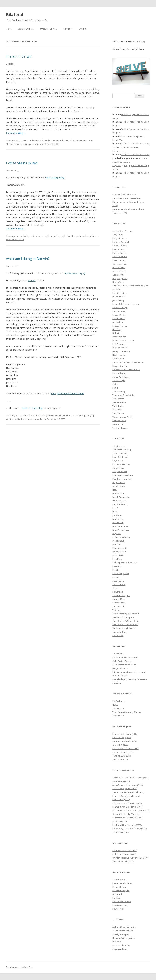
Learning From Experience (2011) (127, 807)
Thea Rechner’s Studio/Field (125, 625)
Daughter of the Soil (122, 479)
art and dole (118, 654)
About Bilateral (25, 29)
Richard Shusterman (122, 902)
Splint (115, 384)
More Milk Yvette (120, 548)
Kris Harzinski (119, 319)
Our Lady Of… (119, 555)
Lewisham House (120, 526)
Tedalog (116, 610)
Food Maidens (119, 493)
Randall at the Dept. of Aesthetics (128, 362)
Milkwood (117, 942)
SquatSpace (118, 708)
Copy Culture (118, 468)
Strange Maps (119, 599)
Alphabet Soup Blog (121, 450)
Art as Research (120, 880)
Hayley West (118, 282)
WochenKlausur (120, 428)
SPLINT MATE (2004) (121, 832)
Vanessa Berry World (122, 417)
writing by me (62, 140)
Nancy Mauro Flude (121, 351)
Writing (83, 29)
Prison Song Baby (121, 574)
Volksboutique (119, 421)
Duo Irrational (119, 271)
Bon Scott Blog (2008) (122, 738)
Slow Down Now (120, 905)
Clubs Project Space (122, 661)
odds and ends (36, 140)
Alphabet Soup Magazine (124, 927)
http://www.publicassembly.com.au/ (129, 672)
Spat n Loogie (119, 380)
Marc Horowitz (119, 337)
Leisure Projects (120, 326)
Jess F (115, 508)
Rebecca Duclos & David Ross (126, 370)
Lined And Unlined (121, 530)
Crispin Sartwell (120, 472)
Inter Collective (119, 293)
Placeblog (117, 566)
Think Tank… (118, 406)
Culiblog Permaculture (123, 475)
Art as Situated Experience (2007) (128, 785)
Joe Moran (117, 515)
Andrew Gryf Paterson (123, 231)
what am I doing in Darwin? (28, 259)
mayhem (116, 165)
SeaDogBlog (118, 581)
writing (38, 144)
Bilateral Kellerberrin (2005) (125, 734)
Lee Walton (118, 322)
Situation (117, 683)
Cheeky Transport (121, 934)
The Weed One (119, 402)
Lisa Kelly (117, 329)
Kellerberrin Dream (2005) (124, 854)
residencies (49, 140)
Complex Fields (119, 264)
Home (9, 29)
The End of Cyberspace (123, 617)
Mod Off (116, 544)
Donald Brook (119, 486)
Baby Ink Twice (119, 238)
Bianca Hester (119, 249)
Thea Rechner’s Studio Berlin (126, 621)
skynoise (117, 588)
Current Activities (49, 29)
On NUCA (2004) (120, 821)
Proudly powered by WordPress (20, 967)
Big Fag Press (119, 701)
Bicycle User (118, 461)
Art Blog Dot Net (120, 453)
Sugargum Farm (120, 949)
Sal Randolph (119, 373)
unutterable (118, 636)
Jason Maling (118, 300)
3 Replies (10, 64)
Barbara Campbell (121, 242)
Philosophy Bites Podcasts (125, 563)
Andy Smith (118, 235)
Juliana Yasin (27, 419)
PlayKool (116, 898)
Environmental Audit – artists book (128, 209)
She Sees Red (119, 585)
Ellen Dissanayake (121, 891)
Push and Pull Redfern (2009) (126, 748)
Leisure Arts (118, 523)
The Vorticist (118, 399)
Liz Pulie (116, 333)
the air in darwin (19, 56)
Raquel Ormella (120, 366)
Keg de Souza (119, 311)
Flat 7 (115, 490)
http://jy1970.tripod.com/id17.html (67, 393)
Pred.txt (116, 570)
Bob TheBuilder (120, 253)
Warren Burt (118, 424)
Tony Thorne (118, 413)
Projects (68, 29)
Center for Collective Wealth (125, 657)
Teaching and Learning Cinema (127, 712)
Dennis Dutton (119, 887)
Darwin (83, 140)
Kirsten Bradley (120, 315)
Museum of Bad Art (121, 945)
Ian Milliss (117, 289)
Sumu (115, 388)
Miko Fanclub (118, 541)
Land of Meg (118, 519)
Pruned (116, 577)
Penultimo (117, 559)
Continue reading (16, 133)
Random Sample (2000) (123, 752)
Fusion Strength (72, 236)
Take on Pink (118, 606)
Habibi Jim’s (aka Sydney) (124, 938)
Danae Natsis (119, 268)
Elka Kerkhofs (65, 415)
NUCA (115, 705)
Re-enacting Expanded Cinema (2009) (129, 829)
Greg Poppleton (120, 278)
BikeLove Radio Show (122, 883)
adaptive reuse (120, 446)
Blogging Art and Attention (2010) (127, 803)
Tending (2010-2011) (121, 756)
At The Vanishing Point (123, 931)
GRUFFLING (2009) (120, 745)
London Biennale (120, 676)
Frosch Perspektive (121, 497)
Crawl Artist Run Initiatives (124, 665)
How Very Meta (119, 501)
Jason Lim (19, 144)
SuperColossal (119, 603)
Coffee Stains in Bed (22, 163)
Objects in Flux (119, 552)
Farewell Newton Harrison (124, 195)
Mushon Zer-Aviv (120, 348)
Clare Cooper (119, 260)
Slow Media (118, 592)
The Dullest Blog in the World (126, 614)
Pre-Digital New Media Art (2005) (127, 825)
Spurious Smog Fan (121, 595)
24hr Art (32, 280)
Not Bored (117, 894)
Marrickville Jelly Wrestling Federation (130, 679)
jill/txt (115, 512)
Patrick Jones (118, 359)
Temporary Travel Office (124, 395)
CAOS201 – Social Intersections (135, 144)
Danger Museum (120, 668)
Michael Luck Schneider (123, 340)
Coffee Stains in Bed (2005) (125, 850)
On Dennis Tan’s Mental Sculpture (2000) (131, 810)
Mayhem (116, 533)
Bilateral (15, 15)
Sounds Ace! (118, 909)
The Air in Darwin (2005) (123, 861)
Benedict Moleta (120, 246)
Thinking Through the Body (125, 628)
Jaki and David (119, 297)
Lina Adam (39, 419)
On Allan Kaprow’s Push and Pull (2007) (130, 858)
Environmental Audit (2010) (125, 741)
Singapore (29, 144)
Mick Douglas (119, 344)
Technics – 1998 (120, 213)
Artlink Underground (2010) (125, 789)
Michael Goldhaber (121, 537)
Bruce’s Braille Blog (121, 464)
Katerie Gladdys (120, 308)
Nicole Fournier (119, 355)
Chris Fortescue (120, 257)
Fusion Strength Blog (55, 178)
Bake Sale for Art (120, 457)
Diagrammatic (119, 482)
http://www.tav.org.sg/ (75, 273)
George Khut (118, 275)
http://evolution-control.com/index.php (130, 286)
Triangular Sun (119, 632)
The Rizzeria (118, 716)
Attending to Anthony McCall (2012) (128, 792)
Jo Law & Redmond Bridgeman (126, 304)
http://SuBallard (120, 504)
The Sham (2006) (120, 759)
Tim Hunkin (118, 410)
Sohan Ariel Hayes (121, 377)
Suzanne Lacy (119, 391)
